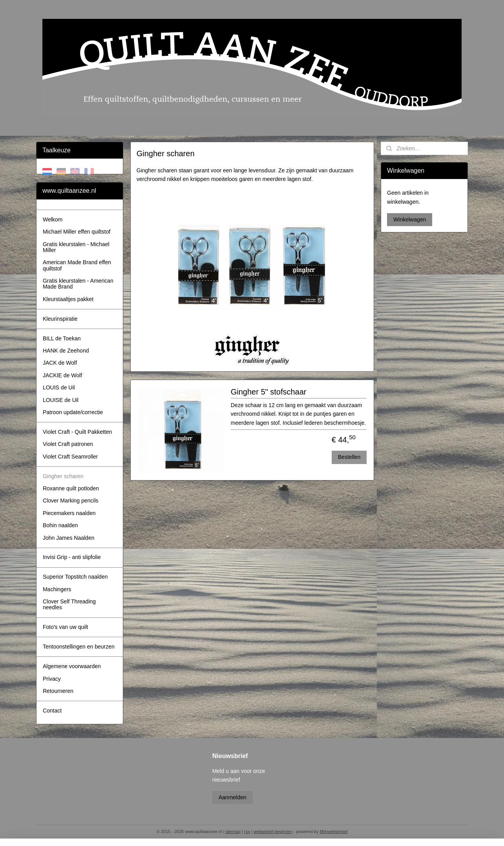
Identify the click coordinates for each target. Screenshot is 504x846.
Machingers (57, 589)
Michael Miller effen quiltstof (77, 232)
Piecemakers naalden (69, 513)
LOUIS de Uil (59, 387)
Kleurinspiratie (60, 319)
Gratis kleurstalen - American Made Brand (78, 284)
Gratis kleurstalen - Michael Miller (76, 247)
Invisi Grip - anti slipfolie (72, 557)
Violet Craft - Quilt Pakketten (77, 432)
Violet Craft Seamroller (70, 457)
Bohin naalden (60, 525)
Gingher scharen (63, 476)
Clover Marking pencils (71, 501)
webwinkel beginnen (273, 831)
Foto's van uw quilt (66, 627)
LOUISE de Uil (61, 400)
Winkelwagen (410, 219)
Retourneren (58, 691)
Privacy (52, 679)
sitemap (233, 831)
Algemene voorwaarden (72, 666)
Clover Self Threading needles (69, 604)
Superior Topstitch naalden (75, 577)
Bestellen (349, 457)
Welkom (53, 219)
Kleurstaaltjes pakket (68, 299)
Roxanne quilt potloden (71, 488)
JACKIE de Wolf (62, 375)
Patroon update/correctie (73, 412)
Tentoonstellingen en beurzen (79, 647)
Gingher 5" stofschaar (268, 392)
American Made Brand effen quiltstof (77, 265)
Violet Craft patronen (68, 444)
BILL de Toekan (62, 338)
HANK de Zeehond (66, 351)
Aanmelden (233, 797)
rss (247, 831)
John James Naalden (69, 538)
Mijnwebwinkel (334, 831)
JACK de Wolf (60, 363)
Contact (52, 711)
